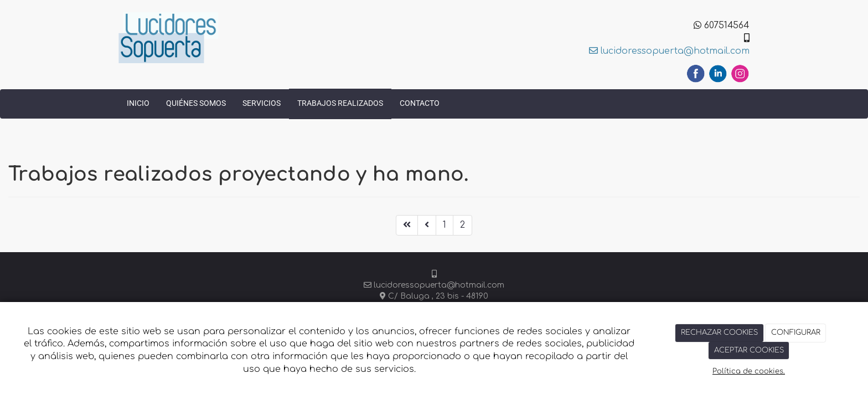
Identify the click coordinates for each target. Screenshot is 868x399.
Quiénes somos (196, 103)
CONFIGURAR (796, 332)
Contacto (420, 103)
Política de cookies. (749, 371)
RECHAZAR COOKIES (719, 332)
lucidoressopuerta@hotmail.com (669, 51)
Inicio (138, 103)
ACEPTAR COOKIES (749, 350)
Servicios (262, 103)
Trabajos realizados (340, 103)
